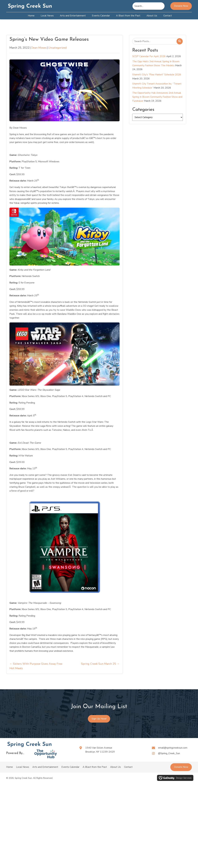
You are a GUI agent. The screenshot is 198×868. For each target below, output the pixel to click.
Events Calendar (70, 767)
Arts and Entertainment (45, 767)
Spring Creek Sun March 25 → (100, 664)
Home (10, 767)
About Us (115, 767)
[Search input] (148, 6)
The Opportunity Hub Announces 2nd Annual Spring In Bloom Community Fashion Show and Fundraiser (157, 97)
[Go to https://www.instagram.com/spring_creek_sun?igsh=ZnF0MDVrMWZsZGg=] (172, 754)
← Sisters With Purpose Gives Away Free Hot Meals (36, 666)
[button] (181, 767)
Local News (23, 767)
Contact (128, 767)
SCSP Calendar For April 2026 (149, 56)
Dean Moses (39, 48)
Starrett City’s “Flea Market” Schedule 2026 (157, 75)
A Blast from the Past (95, 767)
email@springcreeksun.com (173, 748)
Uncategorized (57, 48)
